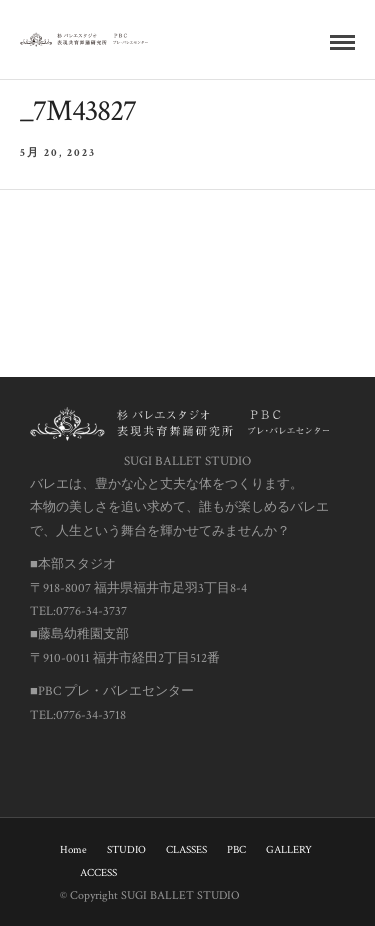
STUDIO (126, 850)
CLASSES (186, 850)
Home (73, 850)
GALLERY (289, 850)
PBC (236, 850)
